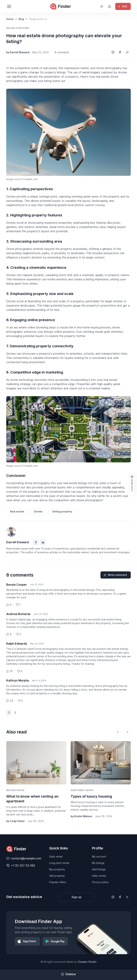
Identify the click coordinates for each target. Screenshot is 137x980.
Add (122, 6)
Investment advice (82, 790)
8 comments (62, 52)
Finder (61, 6)
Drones (38, 511)
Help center (99, 876)
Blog (21, 19)
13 (9, 671)
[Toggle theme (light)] (102, 6)
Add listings (99, 869)
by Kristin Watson (81, 816)
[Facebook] (36, 542)
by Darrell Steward (18, 52)
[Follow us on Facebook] (120, 897)
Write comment (115, 575)
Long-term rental (59, 863)
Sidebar (69, 974)
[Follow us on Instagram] (113, 897)
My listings (98, 863)
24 (10, 701)
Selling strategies (18, 28)
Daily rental (56, 856)
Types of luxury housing (91, 796)
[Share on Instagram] (113, 52)
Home (10, 19)
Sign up (77, 897)
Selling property (62, 511)
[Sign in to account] (110, 6)
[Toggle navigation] (9, 6)
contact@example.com (26, 858)
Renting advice (15, 790)
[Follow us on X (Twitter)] (127, 897)
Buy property (57, 869)
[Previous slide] (118, 732)
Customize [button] (132, 483)
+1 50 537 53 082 (23, 865)
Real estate (17, 511)
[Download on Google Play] (55, 941)
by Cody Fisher (16, 821)
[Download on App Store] (27, 941)
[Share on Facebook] (120, 52)
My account (99, 856)
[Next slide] (127, 732)
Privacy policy (100, 882)
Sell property (57, 876)
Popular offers (58, 882)
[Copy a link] (127, 52)
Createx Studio (87, 962)
